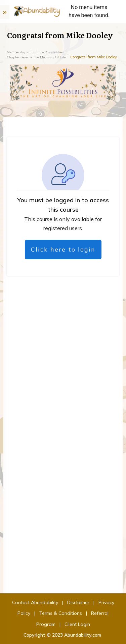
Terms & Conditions (61, 613)
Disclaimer (78, 602)
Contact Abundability (35, 602)
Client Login (77, 624)
